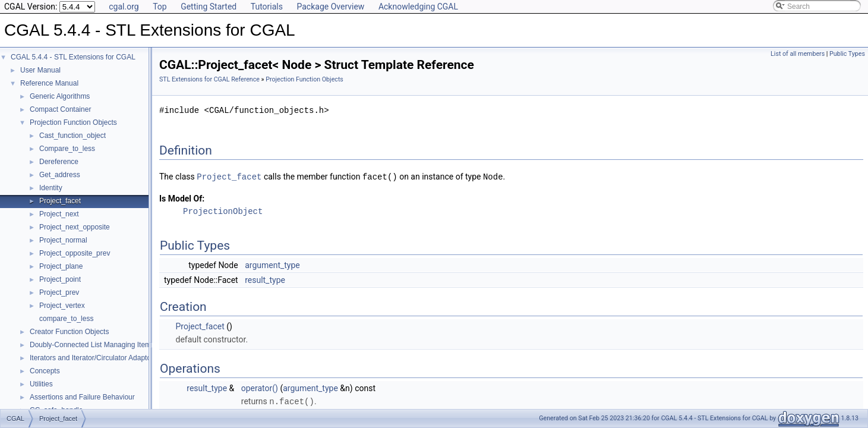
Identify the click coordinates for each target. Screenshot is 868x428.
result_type (265, 279)
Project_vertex (62, 306)
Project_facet (60, 201)
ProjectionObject (223, 211)
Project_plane (61, 266)
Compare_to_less (67, 149)
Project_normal (63, 240)
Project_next (59, 214)
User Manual (40, 70)
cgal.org (124, 7)
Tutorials (267, 7)
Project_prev (59, 292)
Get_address (60, 175)
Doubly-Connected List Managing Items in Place (106, 345)
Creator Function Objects (69, 332)
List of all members (798, 54)
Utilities (41, 384)
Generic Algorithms (60, 96)
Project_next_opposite (75, 227)
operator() (260, 388)
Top (160, 7)
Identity (51, 188)
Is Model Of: (182, 198)
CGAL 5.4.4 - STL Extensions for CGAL (73, 57)
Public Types (847, 54)
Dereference (59, 162)
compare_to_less (66, 319)
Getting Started (209, 7)
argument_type (272, 265)
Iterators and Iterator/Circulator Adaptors (93, 358)
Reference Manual (49, 83)
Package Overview (330, 7)
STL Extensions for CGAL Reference (209, 79)
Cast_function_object (72, 136)
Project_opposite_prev (75, 253)
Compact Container (60, 109)
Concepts (45, 371)
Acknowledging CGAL (418, 7)
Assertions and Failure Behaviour (82, 397)
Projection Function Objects (73, 122)
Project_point (60, 279)
